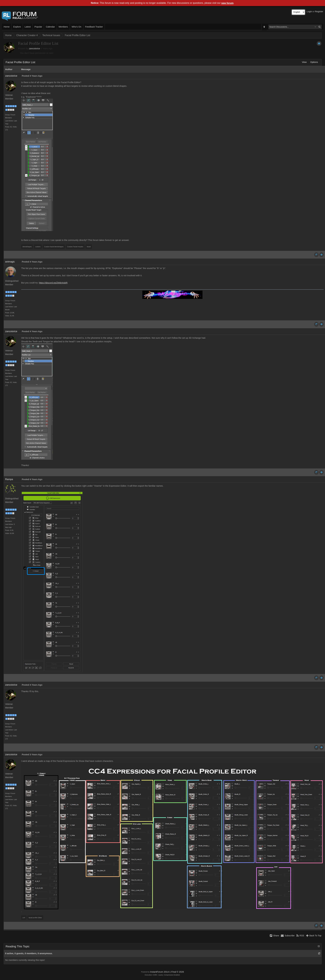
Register (319, 11)
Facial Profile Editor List (77, 35)
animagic (10, 262)
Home (7, 27)
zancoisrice (34, 49)
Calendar (50, 27)
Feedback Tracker (94, 27)
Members (63, 27)
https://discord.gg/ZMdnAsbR (53, 283)
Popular (38, 27)
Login (309, 11)
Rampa (9, 479)
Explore (17, 27)
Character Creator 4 (27, 35)
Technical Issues (51, 35)
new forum (227, 3)
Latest (28, 27)
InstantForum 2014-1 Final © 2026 (167, 972)
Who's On (77, 27)
